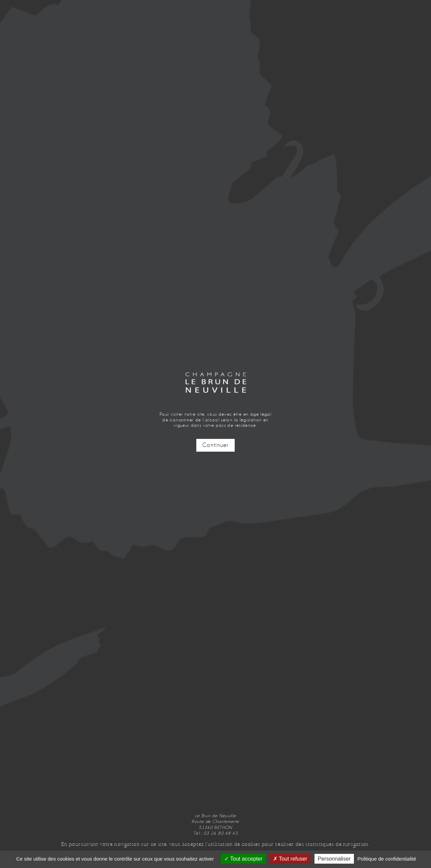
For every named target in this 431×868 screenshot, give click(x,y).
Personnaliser (334, 859)
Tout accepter (243, 859)
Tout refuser (290, 859)
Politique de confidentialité (387, 859)
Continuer (215, 445)
